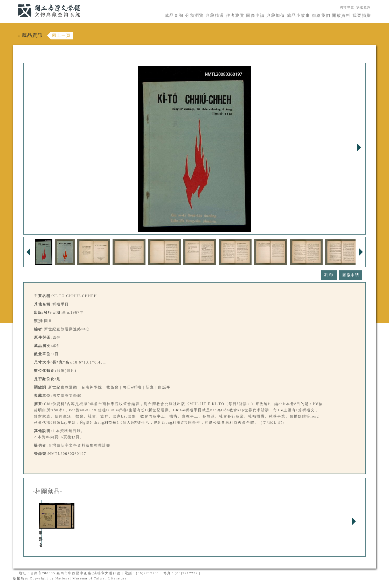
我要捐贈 (362, 15)
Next (359, 147)
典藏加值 (276, 15)
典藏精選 (215, 15)
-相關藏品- (48, 491)
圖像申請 (255, 15)
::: (15, 3)
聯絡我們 (321, 15)
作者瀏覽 (235, 15)
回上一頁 (61, 35)
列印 (329, 275)
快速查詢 (364, 7)
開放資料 (341, 15)
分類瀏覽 (195, 15)
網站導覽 (347, 7)
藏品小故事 (298, 15)
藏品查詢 (174, 15)
